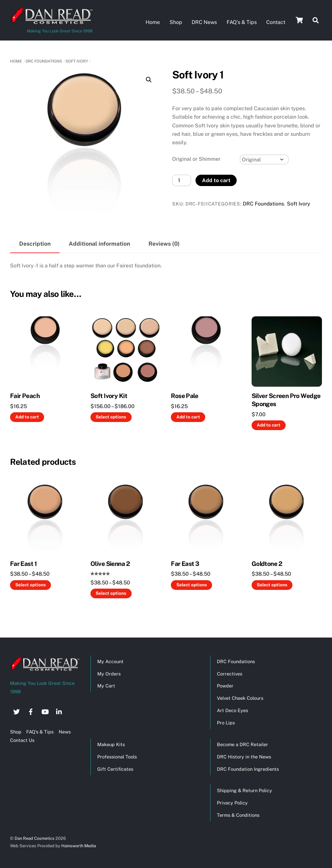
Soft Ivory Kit (109, 395)
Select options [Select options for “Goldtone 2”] (272, 584)
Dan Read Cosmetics (35, 838)
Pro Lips (226, 722)
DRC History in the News (244, 756)
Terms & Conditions (238, 815)
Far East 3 (185, 563)
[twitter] (17, 710)
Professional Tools (117, 756)
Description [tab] (35, 243)
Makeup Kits (111, 744)
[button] (149, 79)
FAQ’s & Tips (242, 22)
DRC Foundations (44, 61)
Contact (276, 22)
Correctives (230, 673)
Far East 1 (23, 563)
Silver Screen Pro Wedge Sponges (286, 399)
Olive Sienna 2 (110, 563)
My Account (110, 661)
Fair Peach (25, 395)
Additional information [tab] (99, 243)
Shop (176, 22)
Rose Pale (184, 395)
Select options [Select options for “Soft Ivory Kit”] (111, 416)
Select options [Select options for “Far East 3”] (192, 584)
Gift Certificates (115, 768)
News (65, 731)
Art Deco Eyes (232, 710)
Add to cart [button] (27, 416)
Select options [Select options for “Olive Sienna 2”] (111, 593)
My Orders (109, 673)
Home (153, 22)
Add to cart (216, 180)
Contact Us (22, 740)
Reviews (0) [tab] (164, 243)
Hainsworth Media (78, 845)
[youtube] (45, 710)
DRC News (204, 22)
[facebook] (31, 710)
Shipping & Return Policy (244, 790)
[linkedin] (59, 710)
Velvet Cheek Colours (240, 698)
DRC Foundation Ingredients (248, 768)
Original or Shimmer (196, 158)
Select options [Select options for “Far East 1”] (30, 584)
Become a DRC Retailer (243, 744)
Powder (225, 685)
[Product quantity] (182, 180)
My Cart (106, 685)
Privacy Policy (232, 802)
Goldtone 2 (267, 563)
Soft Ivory (77, 61)
